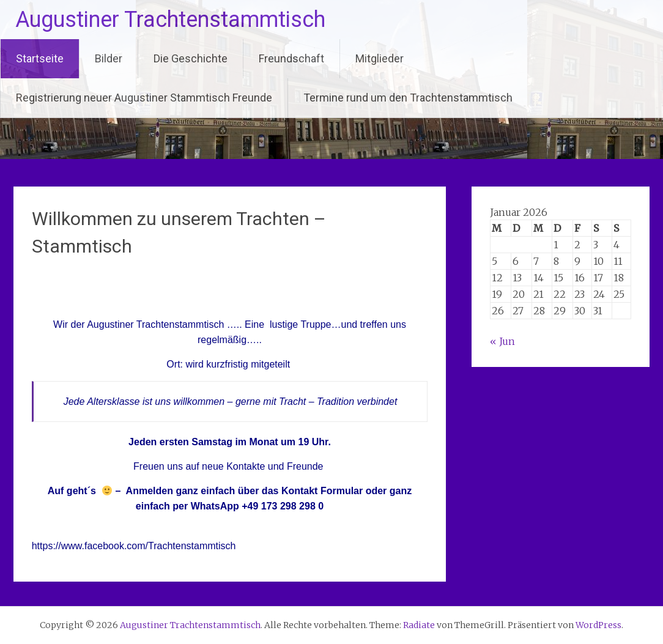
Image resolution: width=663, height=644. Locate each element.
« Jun (502, 341)
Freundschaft (291, 58)
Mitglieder (380, 58)
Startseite (40, 58)
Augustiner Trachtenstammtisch (170, 20)
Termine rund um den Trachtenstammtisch (408, 98)
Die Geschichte (191, 58)
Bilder (109, 58)
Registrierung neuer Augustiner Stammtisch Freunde (144, 98)
